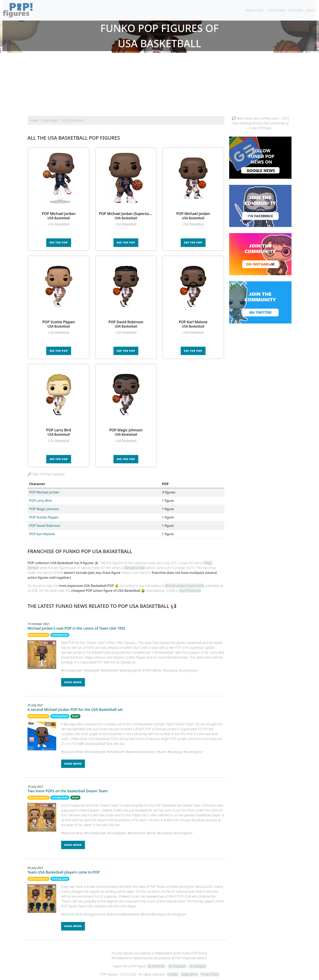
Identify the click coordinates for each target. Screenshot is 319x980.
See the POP (59, 242)
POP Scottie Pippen (44, 517)
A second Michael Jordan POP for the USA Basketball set (75, 709)
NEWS (311, 10)
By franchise (156, 966)
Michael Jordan (135, 568)
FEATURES (296, 10)
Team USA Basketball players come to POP (64, 872)
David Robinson (190, 591)
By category (198, 966)
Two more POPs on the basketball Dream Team (68, 791)
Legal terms (189, 974)
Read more (73, 682)
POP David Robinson (45, 526)
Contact (173, 974)
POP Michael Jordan (44, 492)
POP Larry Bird (40, 501)
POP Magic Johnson (44, 509)
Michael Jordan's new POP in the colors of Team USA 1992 (76, 628)
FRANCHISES (255, 10)
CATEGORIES (276, 10)
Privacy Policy (210, 974)
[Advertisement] (159, 85)
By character (177, 966)
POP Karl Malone (42, 534)
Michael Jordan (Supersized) (184, 586)
